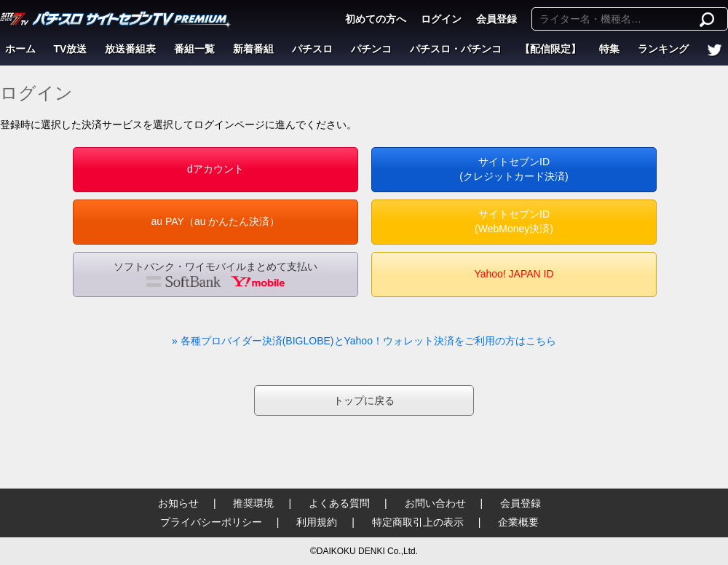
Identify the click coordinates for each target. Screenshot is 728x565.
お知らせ (178, 503)
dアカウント (215, 169)
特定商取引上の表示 (418, 522)
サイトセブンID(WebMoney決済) (514, 221)
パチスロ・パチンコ (456, 49)
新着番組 (253, 49)
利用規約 (317, 522)
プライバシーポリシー (211, 522)
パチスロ (312, 49)
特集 (609, 49)
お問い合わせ (435, 503)
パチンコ (371, 49)
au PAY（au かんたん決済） (216, 221)
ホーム (20, 49)
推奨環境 (253, 503)
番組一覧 (194, 49)
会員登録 (496, 19)
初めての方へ (376, 19)
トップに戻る (364, 400)
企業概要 (518, 522)
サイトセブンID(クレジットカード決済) (514, 169)
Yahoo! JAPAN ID (514, 274)
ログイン (441, 19)
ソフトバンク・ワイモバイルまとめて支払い (215, 274)
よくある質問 (339, 503)
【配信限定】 (550, 49)
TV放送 (71, 49)
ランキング (663, 49)
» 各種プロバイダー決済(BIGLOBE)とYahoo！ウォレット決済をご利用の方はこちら (364, 341)
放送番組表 (130, 49)
